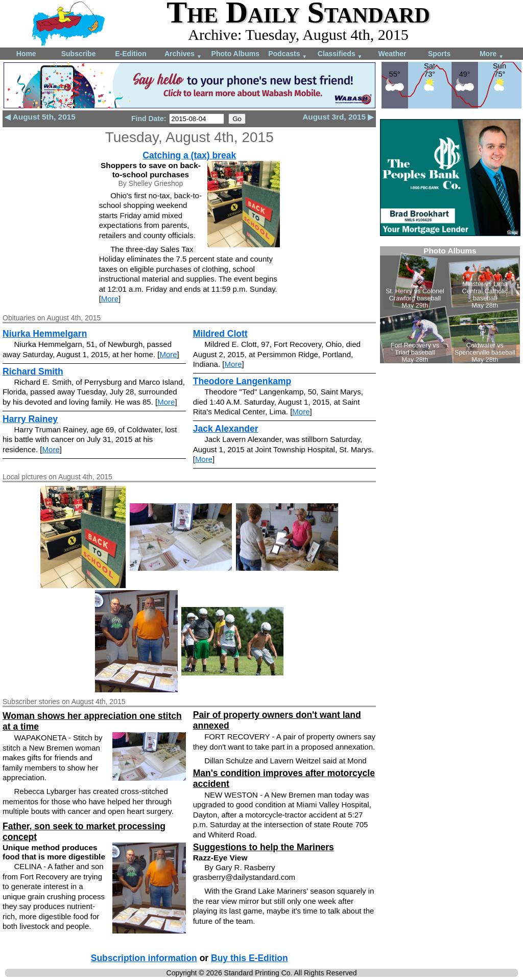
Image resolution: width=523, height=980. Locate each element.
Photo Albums (235, 54)
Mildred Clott (220, 334)
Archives (183, 54)
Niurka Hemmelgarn (45, 334)
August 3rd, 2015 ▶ (338, 117)
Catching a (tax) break (189, 155)
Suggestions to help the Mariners (264, 847)
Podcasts (288, 54)
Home (26, 54)
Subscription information (144, 958)
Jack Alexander (226, 429)
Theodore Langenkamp (242, 381)
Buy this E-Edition (249, 958)
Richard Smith (33, 371)
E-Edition (130, 54)
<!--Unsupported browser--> (450, 305)
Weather (392, 54)
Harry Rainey (30, 419)
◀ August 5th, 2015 (40, 117)
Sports (439, 54)
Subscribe (79, 54)
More (492, 54)
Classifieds (340, 54)
